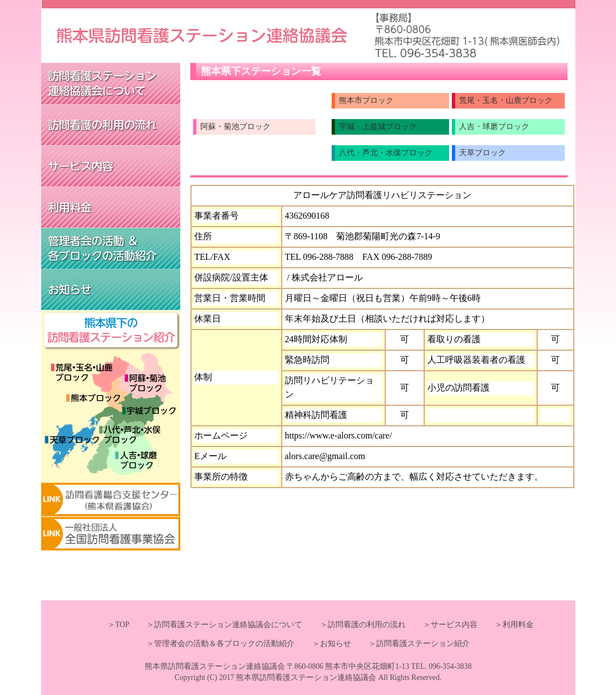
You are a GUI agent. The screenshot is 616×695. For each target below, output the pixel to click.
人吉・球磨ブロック (494, 127)
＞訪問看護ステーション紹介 (411, 644)
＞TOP (118, 625)
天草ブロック (482, 153)
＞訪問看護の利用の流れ (355, 625)
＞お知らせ (324, 644)
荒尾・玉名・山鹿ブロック (506, 100)
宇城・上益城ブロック (378, 127)
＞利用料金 (506, 625)
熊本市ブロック (366, 100)
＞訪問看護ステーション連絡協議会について (216, 625)
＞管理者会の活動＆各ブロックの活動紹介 (220, 644)
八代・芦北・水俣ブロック (386, 153)
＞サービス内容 (442, 625)
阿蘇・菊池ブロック (235, 127)
